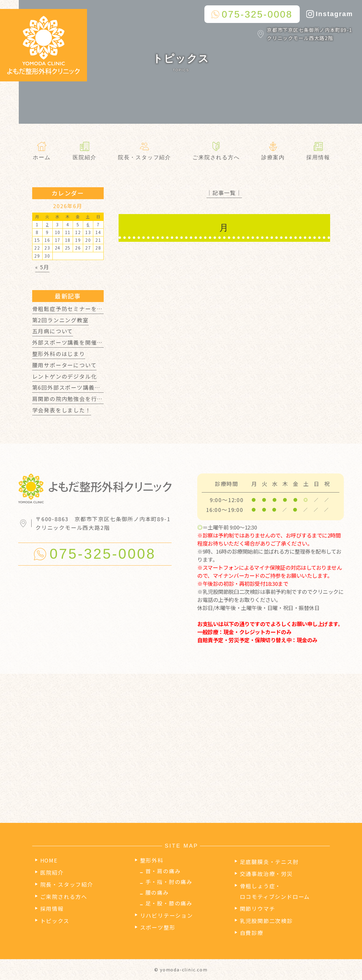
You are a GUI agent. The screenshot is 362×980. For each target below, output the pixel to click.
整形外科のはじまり (59, 354)
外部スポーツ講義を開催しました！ (79, 342)
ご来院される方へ (64, 897)
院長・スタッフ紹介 (67, 884)
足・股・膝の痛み (169, 903)
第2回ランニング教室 (60, 320)
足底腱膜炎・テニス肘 (269, 862)
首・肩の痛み (163, 871)
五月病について (53, 331)
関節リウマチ (258, 908)
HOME (49, 860)
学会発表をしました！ (62, 410)
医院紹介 (52, 872)
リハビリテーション (167, 915)
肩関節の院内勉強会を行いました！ (79, 399)
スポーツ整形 (158, 927)
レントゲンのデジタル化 (65, 376)
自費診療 (252, 933)
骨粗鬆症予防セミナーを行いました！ (82, 309)
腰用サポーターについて (65, 365)
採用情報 (52, 908)
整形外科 (152, 860)
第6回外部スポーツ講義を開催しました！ (87, 387)
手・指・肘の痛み (169, 882)
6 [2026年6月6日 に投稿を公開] (88, 225)
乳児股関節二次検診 (266, 921)
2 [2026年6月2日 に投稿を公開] (47, 225)
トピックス (55, 921)
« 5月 (42, 267)
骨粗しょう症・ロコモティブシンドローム (275, 891)
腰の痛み (157, 892)
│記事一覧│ (224, 193)
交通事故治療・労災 (266, 874)
